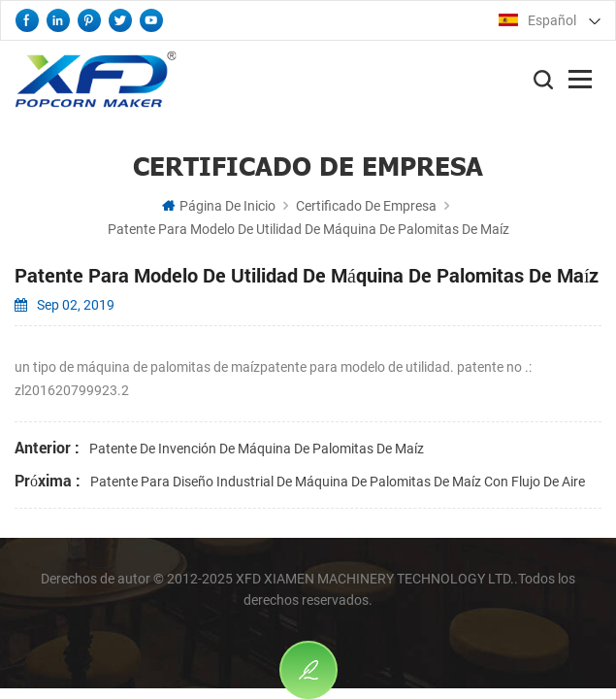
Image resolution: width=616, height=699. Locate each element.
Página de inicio (219, 206)
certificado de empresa (366, 206)
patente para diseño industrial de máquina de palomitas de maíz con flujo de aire (338, 482)
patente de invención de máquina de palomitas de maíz (257, 449)
